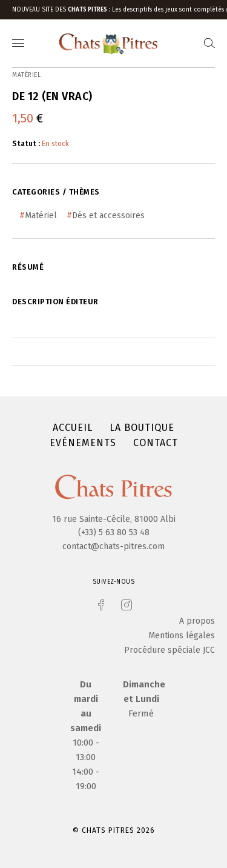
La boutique (142, 428)
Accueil (73, 428)
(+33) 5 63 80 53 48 (114, 532)
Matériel (41, 215)
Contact (156, 443)
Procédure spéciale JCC (169, 650)
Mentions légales (182, 636)
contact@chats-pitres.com (113, 546)
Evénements (83, 443)
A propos (197, 621)
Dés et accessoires (108, 215)
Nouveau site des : (62, 10)
